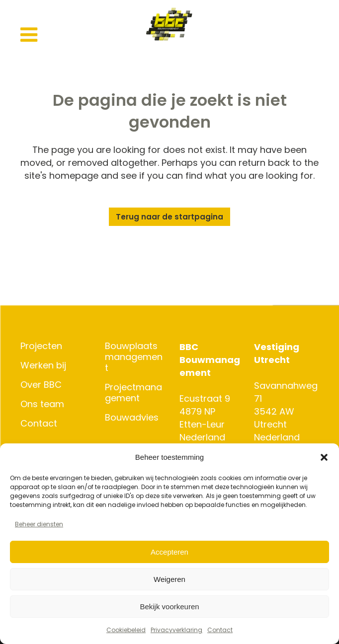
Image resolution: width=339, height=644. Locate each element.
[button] (324, 457)
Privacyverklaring (176, 630)
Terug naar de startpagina (169, 217)
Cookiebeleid (126, 630)
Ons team (42, 404)
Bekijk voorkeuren (169, 607)
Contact (220, 630)
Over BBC (41, 385)
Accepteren (169, 552)
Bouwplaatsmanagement (134, 357)
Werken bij (43, 365)
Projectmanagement (133, 393)
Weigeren (169, 579)
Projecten (41, 346)
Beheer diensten (39, 524)
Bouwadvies (132, 418)
